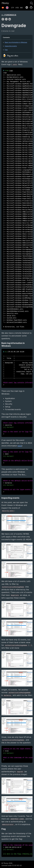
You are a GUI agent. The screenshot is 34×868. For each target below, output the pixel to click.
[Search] (32, 3)
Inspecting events (11, 46)
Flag (6, 50)
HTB (17, 8)
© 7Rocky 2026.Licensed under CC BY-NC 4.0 (12, 864)
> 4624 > (18, 457)
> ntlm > (18, 754)
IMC (21, 8)
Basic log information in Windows (16, 42)
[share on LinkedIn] (10, 20)
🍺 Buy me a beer (11, 56)
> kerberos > (18, 486)
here (20, 446)
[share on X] (6, 20)
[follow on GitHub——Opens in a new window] (32, 7)
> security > (18, 429)
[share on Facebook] (3, 20)
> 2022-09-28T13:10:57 (18, 850)
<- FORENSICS (9, 15)
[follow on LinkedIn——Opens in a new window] (27, 7)
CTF (13, 8)
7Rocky (5, 3)
